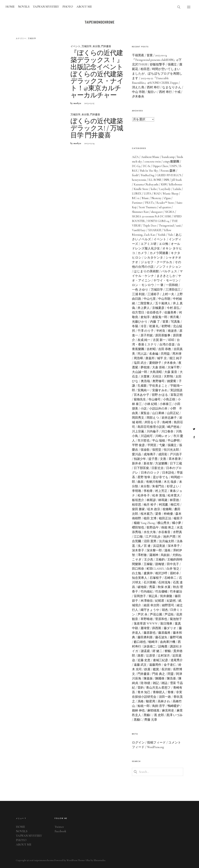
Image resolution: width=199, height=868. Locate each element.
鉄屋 (147, 669)
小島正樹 (169, 399)
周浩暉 (138, 358)
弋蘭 (162, 445)
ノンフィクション (169, 267)
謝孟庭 (145, 651)
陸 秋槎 (145, 683)
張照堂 (157, 450)
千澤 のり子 (146, 331)
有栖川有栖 (154, 482)
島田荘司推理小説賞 (151, 427)
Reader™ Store (165, 203)
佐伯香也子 (154, 312)
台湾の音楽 (167, 345)
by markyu (76, 103)
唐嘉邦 (150, 358)
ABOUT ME (84, 7)
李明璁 (137, 491)
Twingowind (166, 226)
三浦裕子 (153, 294)
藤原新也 (150, 633)
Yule (171, 235)
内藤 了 (155, 322)
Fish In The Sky (149, 171)
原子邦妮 (147, 335)
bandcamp (168, 157)
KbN (164, 184)
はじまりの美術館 (146, 271)
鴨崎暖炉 (174, 706)
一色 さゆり (140, 290)
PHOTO (68, 7)
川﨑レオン (163, 436)
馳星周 (151, 701)
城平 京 (162, 358)
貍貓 (168, 651)
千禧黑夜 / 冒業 (142, 55)
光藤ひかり (140, 322)
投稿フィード (157, 743)
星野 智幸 (144, 477)
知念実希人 (140, 578)
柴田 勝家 (138, 509)
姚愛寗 (172, 381)
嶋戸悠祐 (173, 427)
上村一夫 (168, 294)
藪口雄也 (140, 642)
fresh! (135, 175)
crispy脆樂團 (171, 162)
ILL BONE (155, 180)
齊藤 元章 (151, 720)
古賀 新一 (159, 340)
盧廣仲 (148, 573)
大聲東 (145, 377)
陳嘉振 (148, 678)
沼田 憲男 (150, 541)
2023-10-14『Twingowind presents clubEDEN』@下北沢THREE (157, 60)
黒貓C (138, 720)
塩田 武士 (140, 363)
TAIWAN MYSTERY (46, 7)
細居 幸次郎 (152, 605)
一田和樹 (172, 285)
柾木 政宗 (154, 509)
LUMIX (137, 194)
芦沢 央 (143, 614)
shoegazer (157, 212)
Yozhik (162, 235)
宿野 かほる (160, 395)
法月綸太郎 (167, 541)
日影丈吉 (158, 468)
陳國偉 (160, 678)
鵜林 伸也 (138, 711)
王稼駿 (148, 564)
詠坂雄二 (150, 646)
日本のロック (150, 473)
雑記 (156, 683)
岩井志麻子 (169, 418)
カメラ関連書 (159, 253)
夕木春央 (170, 363)
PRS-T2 (149, 203)
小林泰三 (166, 404)
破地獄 (142, 587)
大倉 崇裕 (159, 367)
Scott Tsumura (148, 207)
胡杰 (165, 610)
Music (145, 198)
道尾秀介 (177, 660)
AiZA (135, 157)
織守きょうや (150, 610)
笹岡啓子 (140, 596)
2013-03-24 (89, 147)
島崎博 (167, 422)
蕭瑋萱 (145, 628)
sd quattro (165, 207)
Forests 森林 (168, 171)
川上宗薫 (138, 431)
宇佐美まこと (158, 386)
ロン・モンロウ (143, 285)
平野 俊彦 (138, 445)
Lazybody (165, 189)
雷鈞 (141, 688)
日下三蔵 (176, 463)
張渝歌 (145, 450)
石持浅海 (164, 582)
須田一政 (165, 697)
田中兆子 (173, 564)
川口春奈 (167, 431)
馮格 (141, 701)
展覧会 (145, 413)
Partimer (137, 203)
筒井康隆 (166, 596)
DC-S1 (147, 166)
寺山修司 (155, 399)
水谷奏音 (164, 532)
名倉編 (154, 354)
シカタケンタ (154, 258)
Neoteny (157, 198)
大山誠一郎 (140, 372)
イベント (75, 46)
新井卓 (137, 463)
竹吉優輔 (161, 592)
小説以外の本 (158, 409)
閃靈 (171, 674)
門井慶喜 (106, 46)
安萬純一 (144, 390)
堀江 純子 (176, 358)
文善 (163, 459)
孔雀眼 (142, 386)
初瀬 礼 (154, 326)
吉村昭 (151, 349)
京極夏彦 (158, 308)
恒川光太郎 (171, 450)
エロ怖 (164, 244)
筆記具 (153, 596)
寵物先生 (140, 399)
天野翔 (168, 377)
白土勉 (137, 573)
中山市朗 (164, 299)
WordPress (72, 860)
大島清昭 (156, 372)
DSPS (174, 166)
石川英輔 (150, 582)
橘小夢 (177, 523)
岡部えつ (153, 418)
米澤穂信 (147, 601)
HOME (10, 7)
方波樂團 (161, 463)
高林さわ (164, 701)
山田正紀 (173, 413)
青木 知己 (144, 692)
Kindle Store (141, 189)
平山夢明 (174, 441)
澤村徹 (142, 555)
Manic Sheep (171, 194)
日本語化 (168, 473)
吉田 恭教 (165, 349)
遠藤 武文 (140, 665)
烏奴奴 (165, 555)
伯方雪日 (138, 312)
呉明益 (165, 354)
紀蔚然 (171, 601)
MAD (157, 194)
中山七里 (150, 299)
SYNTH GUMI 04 (158, 221)
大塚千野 (174, 367)
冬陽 (135, 326)
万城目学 (87, 46)
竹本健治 (176, 592)
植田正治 (165, 518)
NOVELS (24, 7)
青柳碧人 (159, 692)
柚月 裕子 (150, 505)
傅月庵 (174, 317)
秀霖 (152, 587)
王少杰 (149, 560)
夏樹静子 (155, 363)
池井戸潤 (169, 537)
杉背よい (173, 486)
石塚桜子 (156, 578)
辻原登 (151, 656)
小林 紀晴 (151, 404)
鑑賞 (156, 669)
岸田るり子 (152, 422)
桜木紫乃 (147, 514)
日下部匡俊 (141, 468)
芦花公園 (156, 614)
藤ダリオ (170, 628)
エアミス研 (149, 244)
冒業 (165, 322)
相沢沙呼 (161, 573)
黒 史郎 (159, 715)
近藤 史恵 (144, 660)
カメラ (142, 253)
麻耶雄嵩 (153, 711)
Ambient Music (150, 157)
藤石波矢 (161, 637)
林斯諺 (151, 500)
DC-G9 (136, 166)
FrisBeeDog (148, 175)
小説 (144, 409)
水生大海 (150, 532)
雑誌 (164, 683)
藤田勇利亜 (145, 637)
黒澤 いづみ (175, 715)
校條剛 (167, 509)
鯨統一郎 (144, 706)
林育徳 (174, 500)
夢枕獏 (145, 367)
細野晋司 (168, 605)
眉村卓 (174, 573)
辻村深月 (164, 656)
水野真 (177, 532)
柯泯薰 (163, 505)
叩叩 (171, 340)
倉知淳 (145, 317)
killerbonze (176, 184)
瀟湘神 (154, 555)
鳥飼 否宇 (159, 706)
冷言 (144, 326)
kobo (154, 189)
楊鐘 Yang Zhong (144, 523)
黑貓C (148, 715)
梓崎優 (168, 514)
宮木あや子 (142, 395)
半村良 (161, 331)
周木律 (177, 354)
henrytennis (139, 180)
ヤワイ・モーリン (166, 280)
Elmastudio (99, 860)
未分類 (96, 46)
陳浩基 (171, 678)
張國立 (172, 445)
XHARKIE (155, 230)
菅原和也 (161, 619)
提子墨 (153, 459)
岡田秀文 (138, 418)
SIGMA (170, 212)
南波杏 (172, 331)
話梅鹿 (163, 646)
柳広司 (175, 505)
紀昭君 (160, 601)
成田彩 (163, 454)
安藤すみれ (160, 390)
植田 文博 (150, 518)
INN (166, 180)
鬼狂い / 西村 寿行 (160, 92)
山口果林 (158, 413)
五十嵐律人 (163, 303)
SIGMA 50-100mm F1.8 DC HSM (152, 216)
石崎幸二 (170, 578)
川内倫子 (153, 431)
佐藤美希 (170, 312)
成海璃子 (150, 454)
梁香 (158, 514)
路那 (141, 656)
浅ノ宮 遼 (144, 546)
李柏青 (148, 491)
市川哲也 (144, 441)
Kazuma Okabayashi (146, 184)
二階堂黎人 (145, 303)
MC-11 (136, 198)
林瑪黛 (163, 500)
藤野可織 (176, 637)
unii (178, 226)
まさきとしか (166, 276)
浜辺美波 (159, 546)
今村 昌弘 (173, 308)
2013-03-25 (89, 103)
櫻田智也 (138, 528)
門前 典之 (159, 674)
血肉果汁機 (168, 642)
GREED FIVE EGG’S (169, 175)
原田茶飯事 (163, 335)
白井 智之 (173, 569)
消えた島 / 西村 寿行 (146, 87)
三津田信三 (173, 290)
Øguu (167, 198)
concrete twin (153, 162)
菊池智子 (176, 619)
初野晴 (166, 326)
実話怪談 (176, 390)
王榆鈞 (160, 560)
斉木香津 (175, 459)
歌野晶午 (153, 528)
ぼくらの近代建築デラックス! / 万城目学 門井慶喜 (97, 132)
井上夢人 (144, 308)
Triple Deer (150, 226)
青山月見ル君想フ (158, 688)
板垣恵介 (138, 500)
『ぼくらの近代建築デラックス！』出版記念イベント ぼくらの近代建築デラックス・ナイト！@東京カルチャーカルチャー (100, 74)
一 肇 (160, 285)
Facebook (194, 437)
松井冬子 (144, 495)
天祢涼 (157, 377)
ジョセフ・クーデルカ (157, 262)
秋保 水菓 (164, 587)
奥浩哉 (145, 381)
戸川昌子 (176, 454)
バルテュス (169, 271)
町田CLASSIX (155, 569)
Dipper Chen (160, 166)
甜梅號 (160, 564)
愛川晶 (137, 454)
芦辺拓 (169, 614)
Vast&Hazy (139, 230)
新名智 (148, 463)
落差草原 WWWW (146, 624)
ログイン (138, 743)
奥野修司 (159, 381)
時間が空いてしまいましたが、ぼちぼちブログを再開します (157, 74)
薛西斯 (157, 628)
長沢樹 (166, 669)
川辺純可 (147, 436)
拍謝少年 (140, 459)
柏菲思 (137, 505)
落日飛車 (166, 624)
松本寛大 (174, 495)
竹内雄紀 (147, 592)
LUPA (148, 194)
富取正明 (177, 395)
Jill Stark (177, 180)
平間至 (152, 445)
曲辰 (141, 482)
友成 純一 (144, 340)
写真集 (176, 322)
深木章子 (174, 546)
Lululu (177, 189)
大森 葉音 (171, 372)
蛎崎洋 (153, 642)
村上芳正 (161, 491)
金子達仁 (170, 665)
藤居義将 (164, 633)
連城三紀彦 (160, 660)
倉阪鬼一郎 (160, 317)
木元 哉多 (170, 482)
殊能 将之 (168, 528)
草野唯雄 (147, 619)
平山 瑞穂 (159, 441)
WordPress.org (155, 747)
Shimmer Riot (140, 212)
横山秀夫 (163, 523)
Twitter (194, 429)
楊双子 (178, 518)
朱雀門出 (158, 486)
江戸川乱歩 (153, 537)
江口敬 (138, 537)
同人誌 (142, 354)
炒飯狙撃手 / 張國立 (163, 64)
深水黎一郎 (154, 550)
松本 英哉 (159, 495)
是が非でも (161, 477)
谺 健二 (157, 651)
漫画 (167, 550)
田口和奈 (138, 569)
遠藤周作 (155, 665)
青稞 (171, 692)
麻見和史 (168, 711)
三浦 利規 (138, 294)
